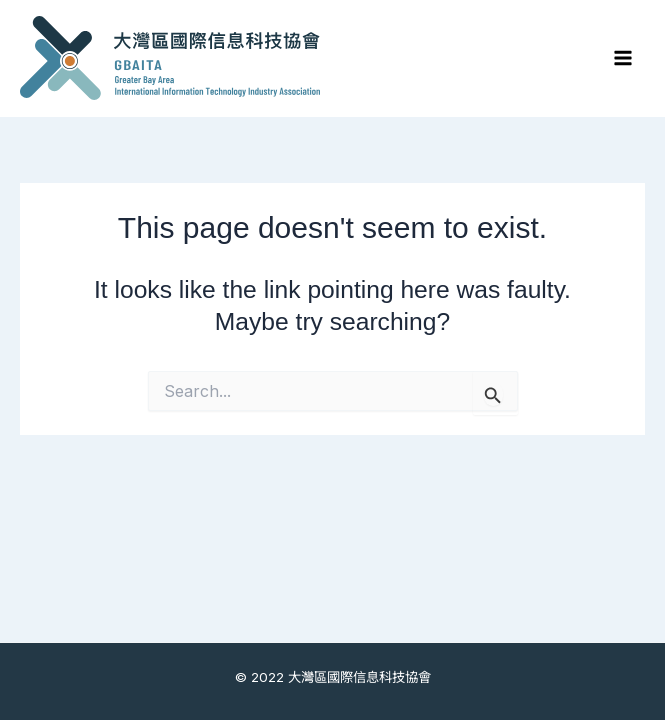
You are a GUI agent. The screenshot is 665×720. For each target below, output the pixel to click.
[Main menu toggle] (622, 58)
